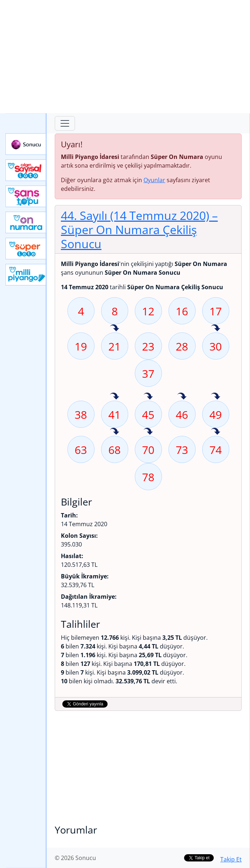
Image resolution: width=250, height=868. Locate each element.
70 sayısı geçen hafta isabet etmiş (148, 432)
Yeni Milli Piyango (26, 275)
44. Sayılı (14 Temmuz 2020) (139, 229)
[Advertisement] (125, 57)
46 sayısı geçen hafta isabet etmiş (182, 397)
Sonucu (26, 144)
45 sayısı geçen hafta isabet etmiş (148, 397)
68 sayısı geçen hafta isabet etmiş (114, 432)
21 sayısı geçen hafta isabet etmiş (114, 328)
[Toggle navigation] (65, 123)
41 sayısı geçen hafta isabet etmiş (114, 397)
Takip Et (231, 859)
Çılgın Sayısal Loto (26, 170)
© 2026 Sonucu (75, 858)
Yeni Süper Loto (26, 249)
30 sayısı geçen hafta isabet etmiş (216, 328)
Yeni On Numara (26, 222)
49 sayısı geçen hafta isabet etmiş (216, 397)
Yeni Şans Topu (26, 196)
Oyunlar (154, 180)
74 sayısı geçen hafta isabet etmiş (216, 432)
